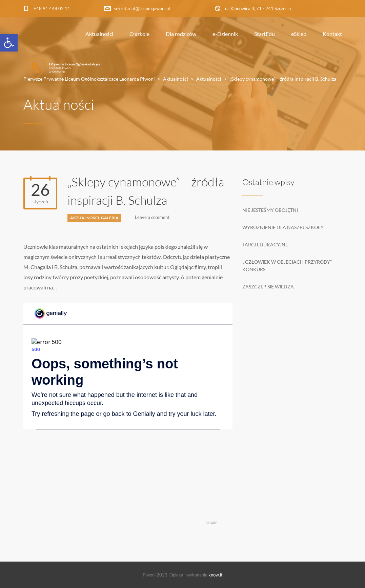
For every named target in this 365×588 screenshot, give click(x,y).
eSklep (299, 34)
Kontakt (332, 34)
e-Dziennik (225, 34)
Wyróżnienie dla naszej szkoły (283, 227)
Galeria (110, 218)
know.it (216, 575)
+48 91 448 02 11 (52, 8)
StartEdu (265, 34)
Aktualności (99, 34)
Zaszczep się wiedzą (268, 287)
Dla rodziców (181, 34)
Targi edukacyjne (265, 245)
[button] (9, 43)
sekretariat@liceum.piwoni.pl (142, 8)
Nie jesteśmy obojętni (270, 210)
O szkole (139, 34)
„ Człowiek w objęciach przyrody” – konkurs (289, 266)
